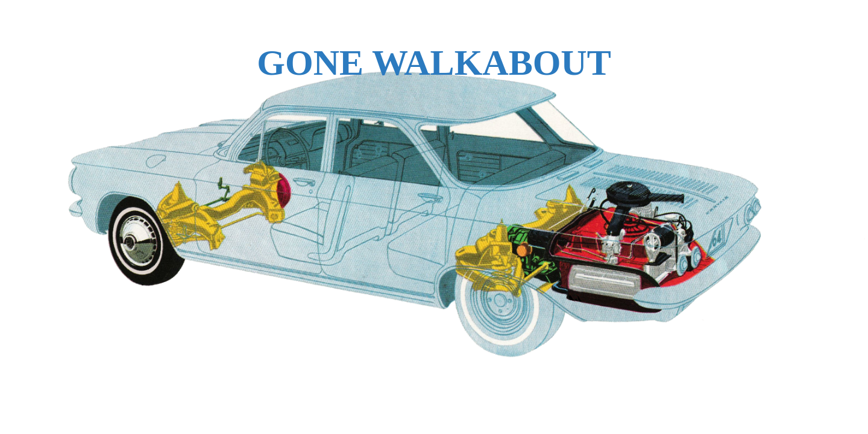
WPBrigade (833, 425)
